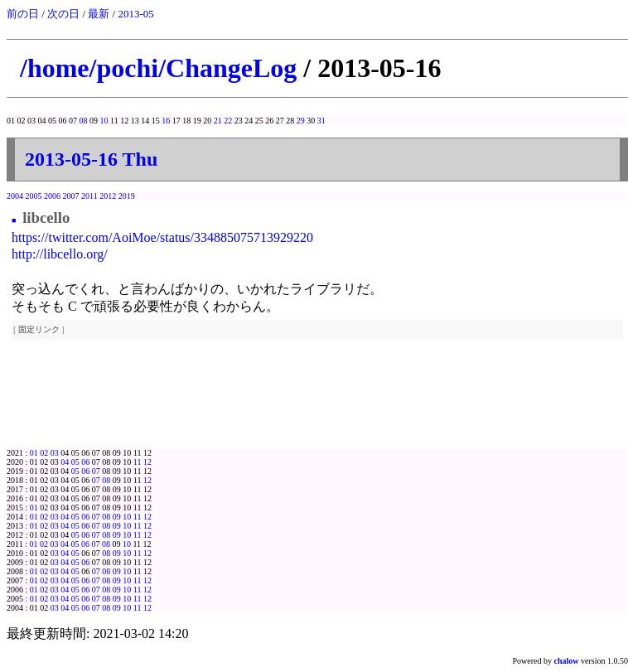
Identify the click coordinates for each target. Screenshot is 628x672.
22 (228, 121)
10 (104, 121)
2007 (71, 196)
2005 (34, 196)
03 (55, 453)
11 (138, 462)
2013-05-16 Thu (91, 159)
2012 (108, 196)
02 (44, 453)
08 (84, 121)
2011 (89, 196)
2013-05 (135, 14)
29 (301, 121)
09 (117, 517)
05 (75, 462)
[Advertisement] (317, 403)
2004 (15, 196)
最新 (99, 14)
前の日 (23, 14)
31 (321, 121)
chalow (567, 661)
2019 (127, 196)
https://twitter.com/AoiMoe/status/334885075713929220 (162, 237)
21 (218, 121)
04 (65, 462)
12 (147, 462)
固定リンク (39, 329)
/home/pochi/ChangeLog (158, 68)
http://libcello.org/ (60, 254)
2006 (52, 196)
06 (85, 462)
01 (34, 453)
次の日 (63, 14)
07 (96, 471)
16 (166, 121)
